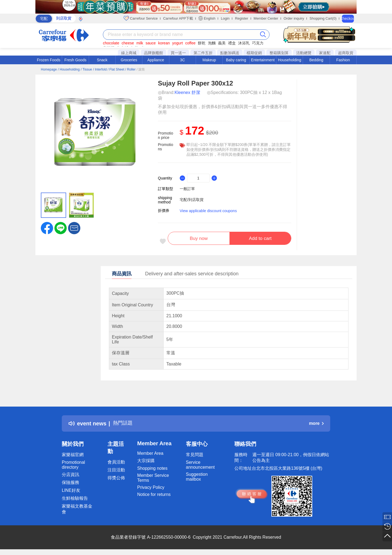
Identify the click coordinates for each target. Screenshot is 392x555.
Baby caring (236, 60)
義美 (222, 43)
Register (241, 18)
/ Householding (69, 69)
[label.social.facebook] (47, 228)
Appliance (156, 60)
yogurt (178, 43)
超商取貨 (346, 53)
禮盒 (232, 43)
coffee (190, 43)
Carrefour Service (141, 18)
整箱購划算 (279, 53)
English (207, 18)
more (316, 425)
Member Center (266, 18)
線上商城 (129, 53)
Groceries (129, 60)
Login (225, 18)
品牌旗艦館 (154, 53)
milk (140, 43)
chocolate (111, 43)
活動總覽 (304, 53)
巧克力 (258, 43)
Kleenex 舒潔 (187, 92)
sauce (151, 43)
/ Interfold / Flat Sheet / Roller (114, 69)
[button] (74, 228)
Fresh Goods (76, 60)
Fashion (343, 60)
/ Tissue (86, 69)
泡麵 (212, 43)
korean (164, 43)
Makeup (209, 60)
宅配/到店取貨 (192, 200)
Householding (290, 60)
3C (182, 60)
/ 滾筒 (141, 69)
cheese (128, 43)
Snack (102, 60)
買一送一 (178, 53)
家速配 (325, 53)
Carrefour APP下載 (178, 18)
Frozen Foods (48, 60)
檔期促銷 (254, 53)
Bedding (316, 60)
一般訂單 (187, 189)
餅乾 (202, 43)
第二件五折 (203, 53)
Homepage (49, 69)
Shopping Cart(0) (323, 18)
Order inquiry (294, 18)
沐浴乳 (244, 43)
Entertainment (263, 60)
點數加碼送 (230, 53)
